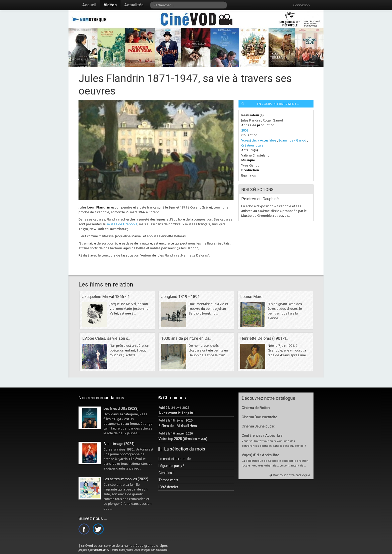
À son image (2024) (119, 444)
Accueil (89, 5)
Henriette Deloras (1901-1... (264, 338)
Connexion (301, 5)
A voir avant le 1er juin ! (176, 413)
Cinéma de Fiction (256, 408)
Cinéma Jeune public (258, 426)
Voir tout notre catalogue (290, 475)
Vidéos (110, 5)
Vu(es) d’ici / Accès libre (259, 140)
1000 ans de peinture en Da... (186, 338)
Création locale (252, 145)
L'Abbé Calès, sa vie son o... (106, 338)
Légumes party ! (171, 466)
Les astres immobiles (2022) (126, 479)
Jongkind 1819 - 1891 (180, 297)
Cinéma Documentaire (259, 417)
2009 (245, 130)
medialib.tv (102, 550)
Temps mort (168, 480)
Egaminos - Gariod (292, 140)
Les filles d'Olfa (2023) (121, 408)
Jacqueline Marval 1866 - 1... (107, 297)
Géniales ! (166, 473)
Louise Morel (252, 297)
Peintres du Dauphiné (260, 199)
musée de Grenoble (122, 224)
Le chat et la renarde (175, 459)
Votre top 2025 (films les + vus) (183, 439)
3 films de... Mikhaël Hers (178, 426)
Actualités (134, 5)
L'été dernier (168, 487)
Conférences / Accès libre (262, 435)
